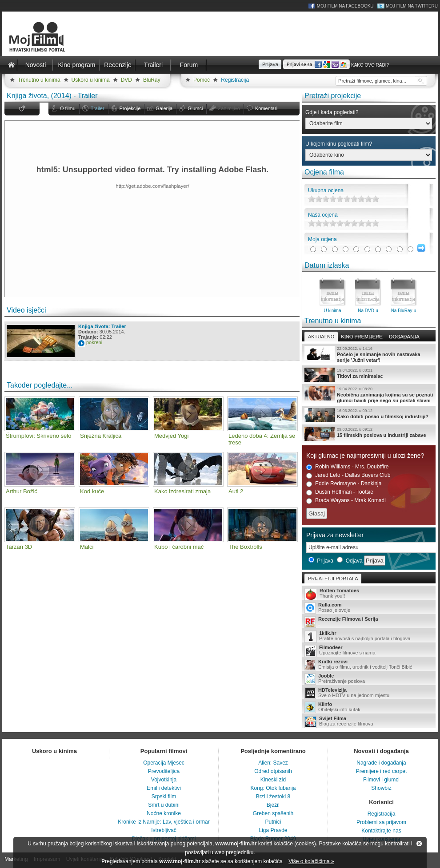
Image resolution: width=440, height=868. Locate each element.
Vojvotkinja (164, 780)
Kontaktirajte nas (381, 831)
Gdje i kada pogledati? (332, 112)
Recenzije (118, 65)
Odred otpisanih (273, 771)
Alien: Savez (273, 763)
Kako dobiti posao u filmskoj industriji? (369, 415)
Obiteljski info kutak (369, 707)
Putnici (273, 822)
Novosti (36, 65)
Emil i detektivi (164, 788)
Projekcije (130, 108)
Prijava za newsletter (335, 535)
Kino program (76, 65)
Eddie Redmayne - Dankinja (344, 484)
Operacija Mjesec (164, 763)
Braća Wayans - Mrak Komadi (346, 501)
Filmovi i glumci (381, 780)
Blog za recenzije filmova (369, 722)
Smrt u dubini (164, 805)
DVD (126, 80)
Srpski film (164, 797)
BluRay (152, 80)
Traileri (153, 65)
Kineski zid (273, 780)
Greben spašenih (273, 813)
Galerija (164, 108)
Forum (189, 65)
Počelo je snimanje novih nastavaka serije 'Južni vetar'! (369, 354)
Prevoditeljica (164, 771)
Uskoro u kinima (91, 80)
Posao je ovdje (369, 608)
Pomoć (202, 80)
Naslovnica (11, 65)
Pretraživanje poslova (369, 679)
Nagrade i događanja (381, 763)
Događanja (404, 337)
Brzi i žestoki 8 (273, 797)
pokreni (94, 342)
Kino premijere (362, 337)
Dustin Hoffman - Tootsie (340, 492)
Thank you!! (369, 594)
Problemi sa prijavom (381, 822)
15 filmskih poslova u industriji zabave (369, 434)
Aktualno (321, 337)
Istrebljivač (164, 830)
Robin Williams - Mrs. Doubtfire (347, 467)
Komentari (266, 108)
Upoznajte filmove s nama (369, 651)
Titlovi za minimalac (369, 375)
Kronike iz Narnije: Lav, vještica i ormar (164, 822)
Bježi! (273, 805)
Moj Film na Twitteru (412, 6)
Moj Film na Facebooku (345, 6)
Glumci (195, 108)
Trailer (98, 108)
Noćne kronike (164, 813)
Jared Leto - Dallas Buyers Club (348, 475)
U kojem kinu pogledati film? (339, 144)
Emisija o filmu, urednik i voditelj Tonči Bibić (369, 665)
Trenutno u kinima (39, 80)
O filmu (68, 108)
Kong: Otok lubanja (273, 788)
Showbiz (381, 788)
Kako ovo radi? (370, 65)
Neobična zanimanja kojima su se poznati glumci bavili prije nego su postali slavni (369, 395)
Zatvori (419, 844)
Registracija (235, 80)
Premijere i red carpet (382, 771)
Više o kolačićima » (311, 861)
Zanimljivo (229, 108)
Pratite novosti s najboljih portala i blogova (369, 636)
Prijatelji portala (333, 579)
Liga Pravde (273, 830)
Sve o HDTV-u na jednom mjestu (369, 693)
